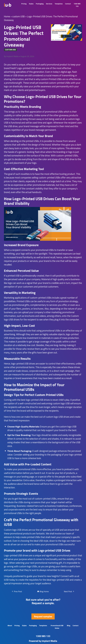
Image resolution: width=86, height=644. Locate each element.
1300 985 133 (77, 5)
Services (49, 4)
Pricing (24, 4)
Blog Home (43, 591)
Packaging (40, 4)
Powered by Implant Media (43, 641)
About (10, 625)
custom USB (19, 16)
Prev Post (17, 591)
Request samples (43, 616)
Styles (31, 4)
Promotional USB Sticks (57, 627)
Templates (59, 4)
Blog (69, 625)
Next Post (69, 591)
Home (7, 16)
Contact (68, 4)
